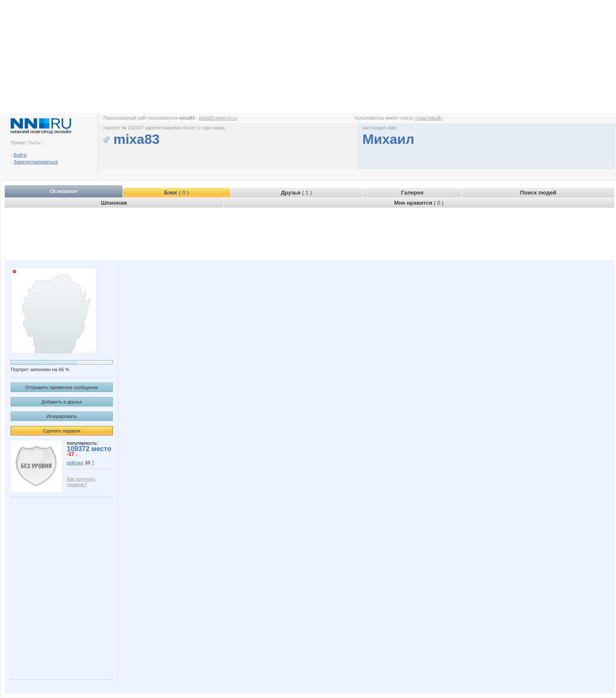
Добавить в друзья (61, 402)
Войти (20, 155)
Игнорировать (62, 416)
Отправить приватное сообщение (61, 387)
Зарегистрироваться (36, 162)
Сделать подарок (62, 431)
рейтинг (75, 463)
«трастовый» (429, 118)
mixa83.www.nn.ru (218, 118)
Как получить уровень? (81, 482)
